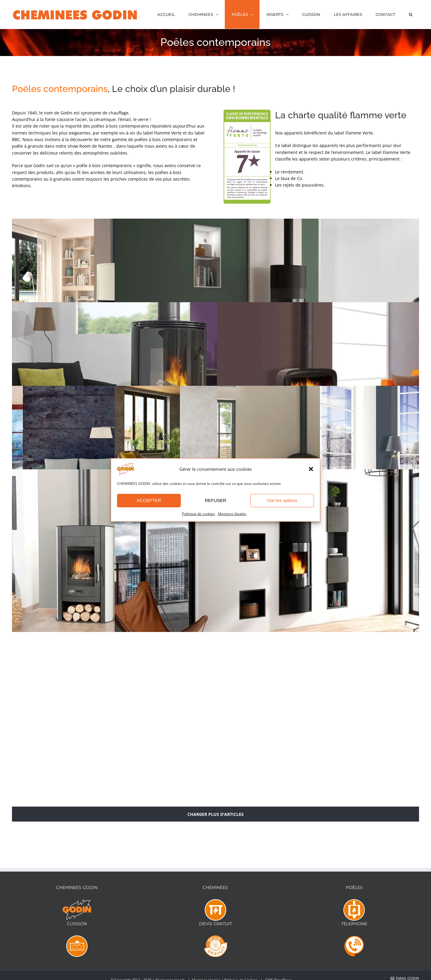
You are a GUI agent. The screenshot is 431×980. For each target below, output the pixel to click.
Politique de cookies (198, 514)
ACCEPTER (149, 500)
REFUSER (215, 500)
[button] (311, 469)
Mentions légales (232, 514)
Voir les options (282, 500)
